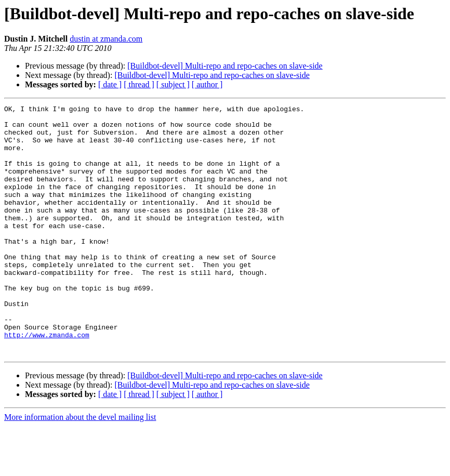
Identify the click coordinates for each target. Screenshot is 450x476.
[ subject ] (173, 84)
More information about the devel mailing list (80, 467)
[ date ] (110, 84)
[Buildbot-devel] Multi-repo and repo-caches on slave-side (225, 66)
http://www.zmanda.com (47, 381)
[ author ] (207, 84)
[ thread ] (139, 84)
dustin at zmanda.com (106, 39)
